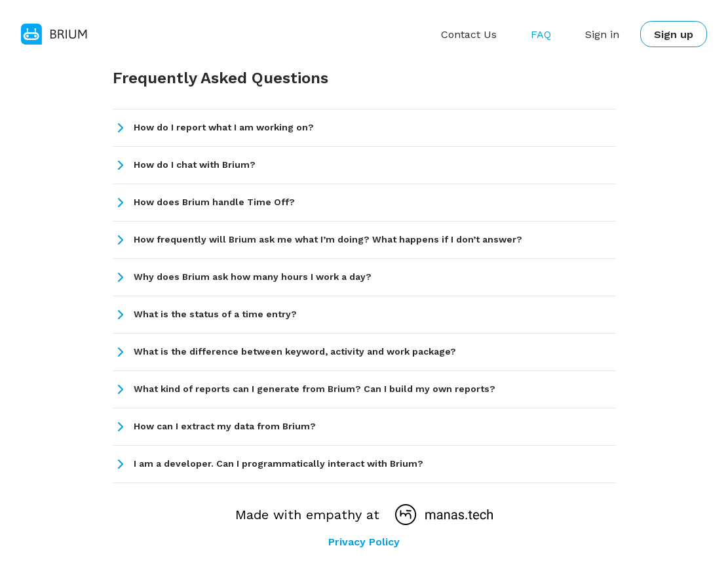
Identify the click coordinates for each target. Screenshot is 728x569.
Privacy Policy (364, 542)
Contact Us (468, 34)
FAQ (540, 34)
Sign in (601, 34)
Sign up (673, 34)
